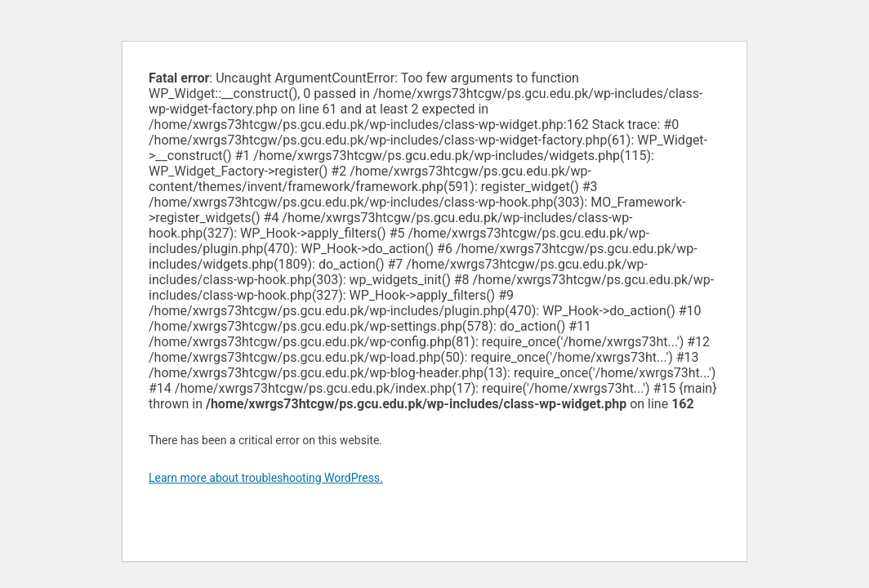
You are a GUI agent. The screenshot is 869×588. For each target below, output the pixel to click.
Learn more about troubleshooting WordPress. (266, 478)
